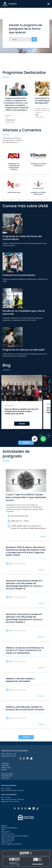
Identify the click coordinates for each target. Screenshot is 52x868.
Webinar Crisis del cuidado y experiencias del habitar (20, 680)
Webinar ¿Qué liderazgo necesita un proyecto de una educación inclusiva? (25, 708)
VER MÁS (22, 424)
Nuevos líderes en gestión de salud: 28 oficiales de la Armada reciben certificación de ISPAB (21, 411)
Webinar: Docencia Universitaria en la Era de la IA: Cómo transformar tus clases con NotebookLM (25, 650)
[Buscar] (23, 39)
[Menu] (48, 4)
